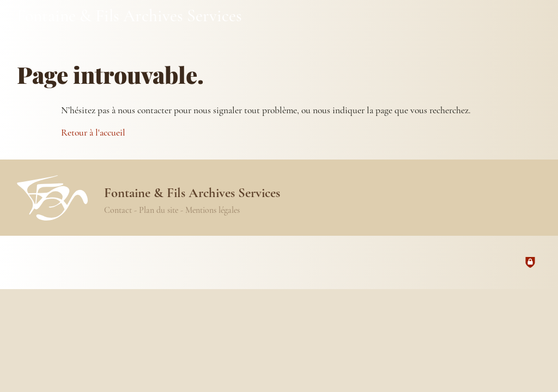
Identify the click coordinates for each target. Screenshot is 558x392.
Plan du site (159, 210)
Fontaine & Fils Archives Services (129, 15)
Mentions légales (213, 210)
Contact (118, 210)
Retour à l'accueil (93, 133)
